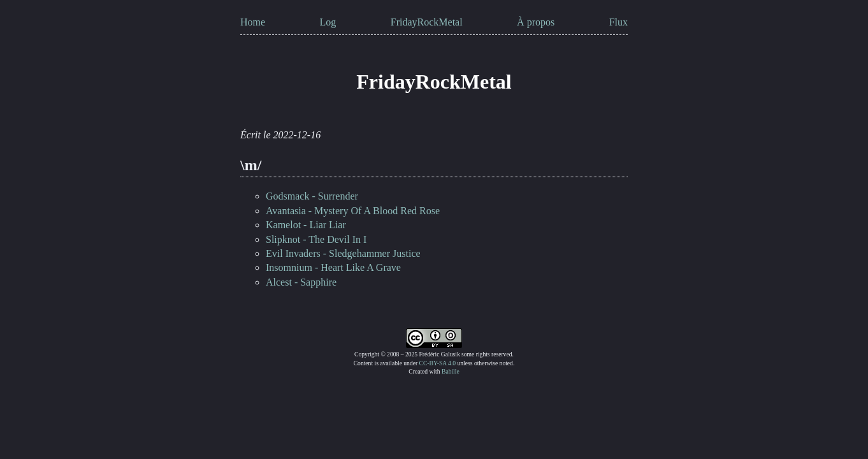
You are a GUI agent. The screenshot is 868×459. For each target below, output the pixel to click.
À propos (536, 22)
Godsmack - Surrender (312, 196)
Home (253, 22)
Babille (451, 371)
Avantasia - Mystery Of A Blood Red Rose (353, 211)
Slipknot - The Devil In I (316, 239)
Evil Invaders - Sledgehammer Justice (343, 253)
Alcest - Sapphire (301, 282)
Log (328, 22)
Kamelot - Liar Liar (306, 225)
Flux (618, 22)
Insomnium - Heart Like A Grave (333, 267)
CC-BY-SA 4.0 (438, 363)
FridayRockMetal (427, 22)
